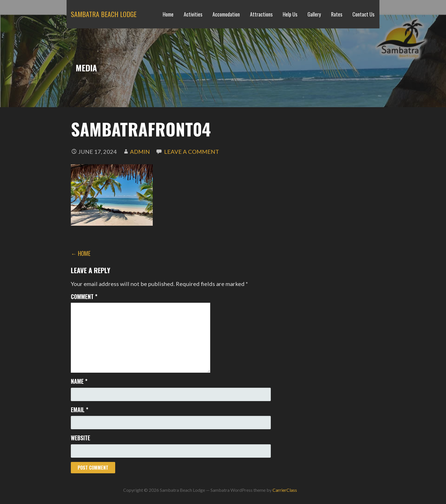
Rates (337, 14)
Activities (193, 14)
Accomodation (226, 14)
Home (168, 14)
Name (79, 381)
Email (80, 410)
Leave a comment (192, 152)
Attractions (261, 14)
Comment (84, 296)
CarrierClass (285, 490)
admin (140, 152)
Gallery (314, 14)
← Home (81, 253)
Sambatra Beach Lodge (104, 14)
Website (80, 438)
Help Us (290, 14)
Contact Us (363, 14)
